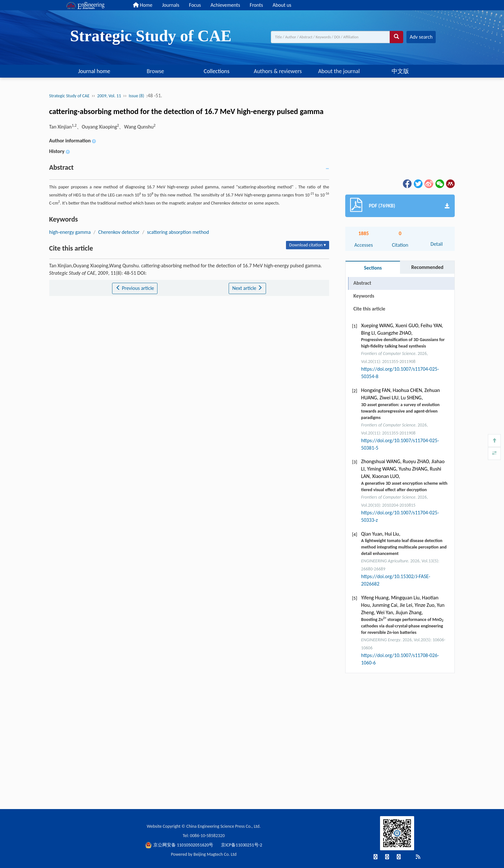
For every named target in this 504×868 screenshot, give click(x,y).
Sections (373, 268)
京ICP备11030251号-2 (242, 845)
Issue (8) (137, 96)
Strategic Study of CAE (69, 96)
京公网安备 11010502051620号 (180, 845)
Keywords (364, 296)
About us (282, 5)
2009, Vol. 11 (109, 96)
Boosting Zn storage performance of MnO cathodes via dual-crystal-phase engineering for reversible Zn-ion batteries (402, 626)
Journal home (94, 71)
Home (143, 5)
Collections (217, 71)
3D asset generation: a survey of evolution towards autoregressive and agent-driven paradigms (400, 411)
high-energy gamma (70, 232)
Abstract (362, 283)
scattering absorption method (178, 232)
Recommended (427, 267)
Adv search (421, 37)
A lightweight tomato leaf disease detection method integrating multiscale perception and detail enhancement (404, 547)
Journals (171, 5)
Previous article (135, 288)
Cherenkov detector (119, 232)
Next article (247, 288)
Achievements (225, 5)
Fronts (256, 5)
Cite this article (369, 309)
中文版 (400, 71)
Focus (195, 5)
